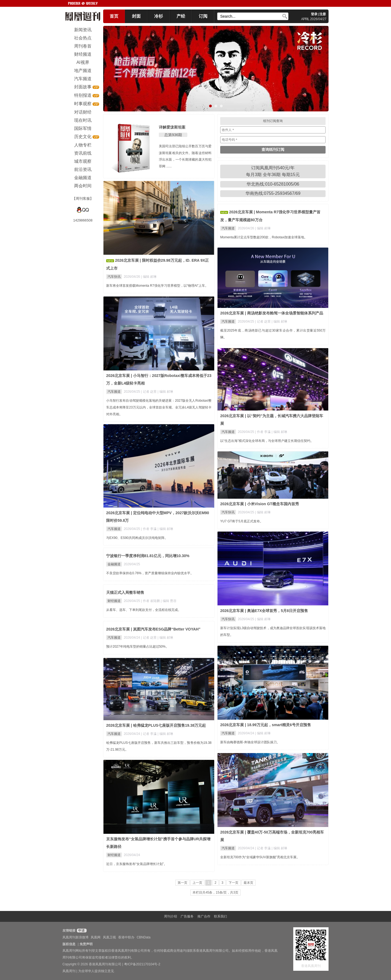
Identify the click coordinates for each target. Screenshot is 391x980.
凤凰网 (96, 937)
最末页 (248, 883)
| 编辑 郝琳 (149, 277)
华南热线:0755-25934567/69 (273, 193)
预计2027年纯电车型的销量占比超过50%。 (138, 647)
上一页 (197, 883)
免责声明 (86, 944)
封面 (136, 16)
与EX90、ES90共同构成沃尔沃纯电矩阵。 (137, 538)
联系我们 (220, 916)
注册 (323, 14)
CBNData (144, 937)
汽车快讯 (114, 277)
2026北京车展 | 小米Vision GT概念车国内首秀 (260, 504)
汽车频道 (228, 228)
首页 (114, 16)
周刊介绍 (171, 916)
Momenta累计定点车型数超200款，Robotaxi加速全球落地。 (264, 237)
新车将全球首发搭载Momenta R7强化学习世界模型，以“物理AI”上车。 (157, 286)
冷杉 (159, 16)
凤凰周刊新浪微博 (75, 937)
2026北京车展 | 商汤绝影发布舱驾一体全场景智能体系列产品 (272, 313)
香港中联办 (126, 937)
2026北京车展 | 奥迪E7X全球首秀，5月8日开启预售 (264, 611)
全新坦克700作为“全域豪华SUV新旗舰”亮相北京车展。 (260, 857)
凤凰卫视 (109, 937)
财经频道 (114, 601)
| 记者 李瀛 (149, 734)
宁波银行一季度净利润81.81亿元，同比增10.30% (148, 556)
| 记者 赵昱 (263, 322)
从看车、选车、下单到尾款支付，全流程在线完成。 (144, 610)
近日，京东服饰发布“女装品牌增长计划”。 (137, 864)
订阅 (203, 16)
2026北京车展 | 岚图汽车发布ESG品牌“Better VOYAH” (153, 629)
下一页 (234, 883)
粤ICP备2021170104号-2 (142, 964)
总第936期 (173, 135)
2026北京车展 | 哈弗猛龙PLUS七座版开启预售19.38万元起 (156, 725)
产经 (181, 16)
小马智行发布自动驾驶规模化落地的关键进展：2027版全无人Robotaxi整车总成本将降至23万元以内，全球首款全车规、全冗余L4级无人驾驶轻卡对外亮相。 (159, 407)
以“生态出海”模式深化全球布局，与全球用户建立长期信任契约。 (267, 441)
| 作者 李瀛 (263, 432)
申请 (81, 931)
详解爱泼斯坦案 (172, 127)
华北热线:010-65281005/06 (273, 184)
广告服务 (187, 916)
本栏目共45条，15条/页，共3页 (215, 892)
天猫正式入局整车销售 (125, 592)
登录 (314, 14)
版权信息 (69, 944)
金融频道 (114, 564)
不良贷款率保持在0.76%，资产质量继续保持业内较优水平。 (150, 573)
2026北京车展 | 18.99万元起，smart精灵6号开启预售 (266, 725)
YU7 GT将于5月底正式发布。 (242, 521)
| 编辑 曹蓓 (169, 601)
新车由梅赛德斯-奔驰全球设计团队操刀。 (250, 742)
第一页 (182, 883)
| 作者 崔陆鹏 (151, 601)
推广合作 (204, 916)
